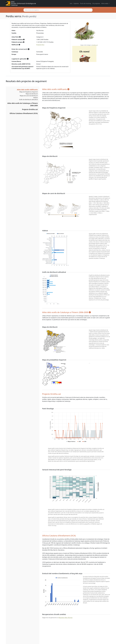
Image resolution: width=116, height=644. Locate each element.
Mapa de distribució (32, 94)
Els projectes (96, 3)
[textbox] (58, 10)
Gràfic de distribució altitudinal (28, 100)
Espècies (76, 3)
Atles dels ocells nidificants (27, 90)
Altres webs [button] (105, 3)
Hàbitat (35, 98)
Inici (71, 3)
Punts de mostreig (86, 3)
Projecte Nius (40, 45)
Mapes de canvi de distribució (29, 96)
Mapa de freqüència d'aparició (29, 92)
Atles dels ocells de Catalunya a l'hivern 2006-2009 (23, 104)
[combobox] (58, 10)
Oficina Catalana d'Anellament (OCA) (24, 113)
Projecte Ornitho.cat (30, 109)
